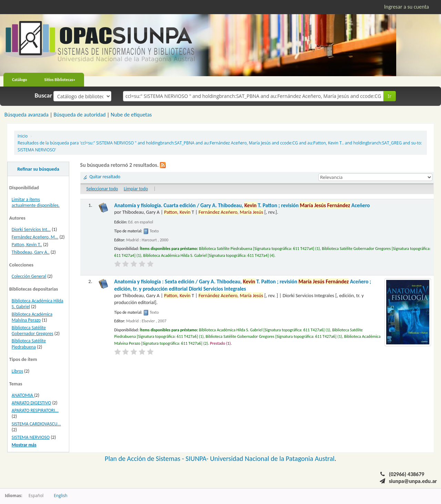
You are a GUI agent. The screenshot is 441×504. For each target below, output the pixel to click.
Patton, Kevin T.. (27, 245)
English (60, 495)
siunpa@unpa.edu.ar (413, 481)
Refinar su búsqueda (38, 169)
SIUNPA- (198, 458)
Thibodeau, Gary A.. (31, 252)
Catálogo (20, 80)
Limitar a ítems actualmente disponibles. (36, 202)
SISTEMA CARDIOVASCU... (36, 424)
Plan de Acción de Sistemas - (145, 458)
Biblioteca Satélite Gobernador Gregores (33, 331)
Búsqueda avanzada (27, 115)
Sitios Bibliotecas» (60, 80)
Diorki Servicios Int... (31, 229)
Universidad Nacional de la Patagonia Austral (272, 458)
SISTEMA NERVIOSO (31, 437)
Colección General (29, 276)
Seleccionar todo (102, 189)
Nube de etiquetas (131, 115)
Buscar (44, 95)
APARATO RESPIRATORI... (35, 410)
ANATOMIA (23, 395)
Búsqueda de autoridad (79, 115)
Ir (389, 96)
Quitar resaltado (105, 177)
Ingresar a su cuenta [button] (407, 7)
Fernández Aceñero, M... (35, 237)
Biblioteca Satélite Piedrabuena (29, 344)
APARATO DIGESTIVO (32, 403)
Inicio (23, 136)
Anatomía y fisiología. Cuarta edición (242, 205)
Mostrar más (24, 445)
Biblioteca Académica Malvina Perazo (32, 317)
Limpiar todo (136, 189)
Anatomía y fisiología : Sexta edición (243, 285)
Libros (17, 371)
